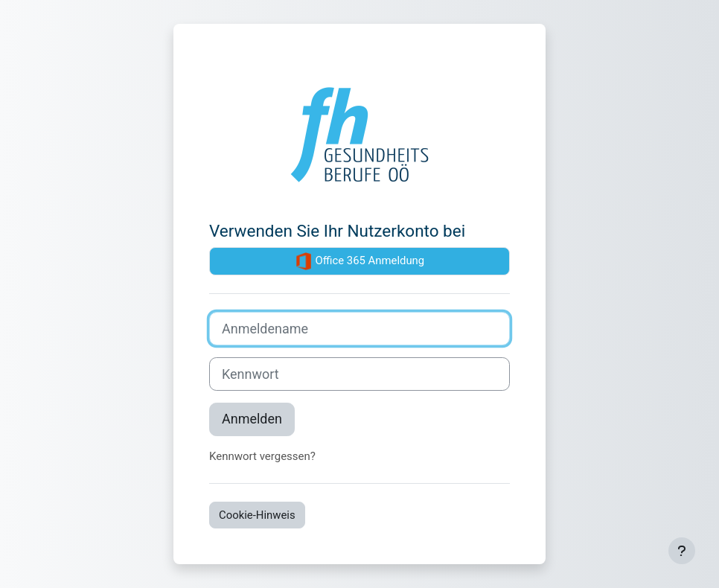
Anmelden (252, 419)
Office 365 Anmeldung (359, 261)
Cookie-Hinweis (257, 515)
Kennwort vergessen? (262, 456)
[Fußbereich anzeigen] (682, 551)
